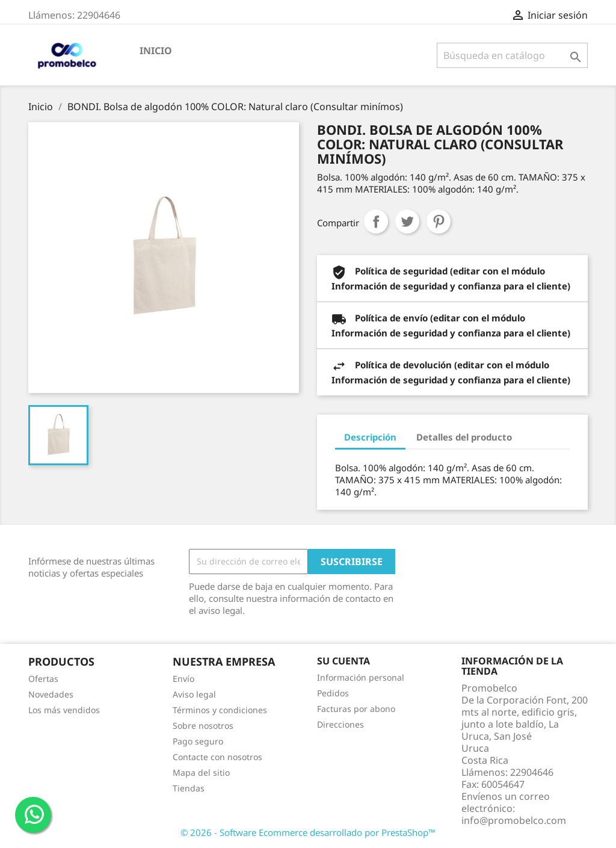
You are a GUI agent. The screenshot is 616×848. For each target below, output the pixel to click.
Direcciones (340, 724)
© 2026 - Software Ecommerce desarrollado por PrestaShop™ (308, 832)
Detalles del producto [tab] (464, 437)
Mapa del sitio (201, 772)
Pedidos (333, 693)
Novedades (51, 694)
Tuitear (407, 221)
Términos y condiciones (220, 710)
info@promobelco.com (514, 820)
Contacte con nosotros (217, 757)
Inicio (156, 51)
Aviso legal (194, 694)
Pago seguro (198, 741)
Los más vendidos (64, 710)
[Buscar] (512, 55)
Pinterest (439, 221)
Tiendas (189, 788)
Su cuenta (343, 661)
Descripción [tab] (370, 437)
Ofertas (43, 679)
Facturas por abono (356, 709)
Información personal (361, 677)
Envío (183, 679)
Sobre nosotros (203, 726)
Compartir (376, 221)
